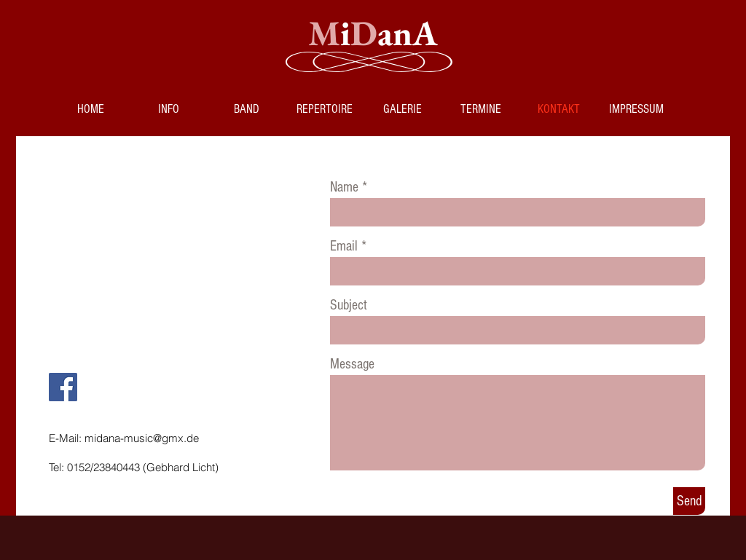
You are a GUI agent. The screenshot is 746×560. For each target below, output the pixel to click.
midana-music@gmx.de (142, 438)
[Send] (689, 501)
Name (344, 187)
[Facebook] (63, 387)
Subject (349, 305)
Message (352, 364)
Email (344, 246)
